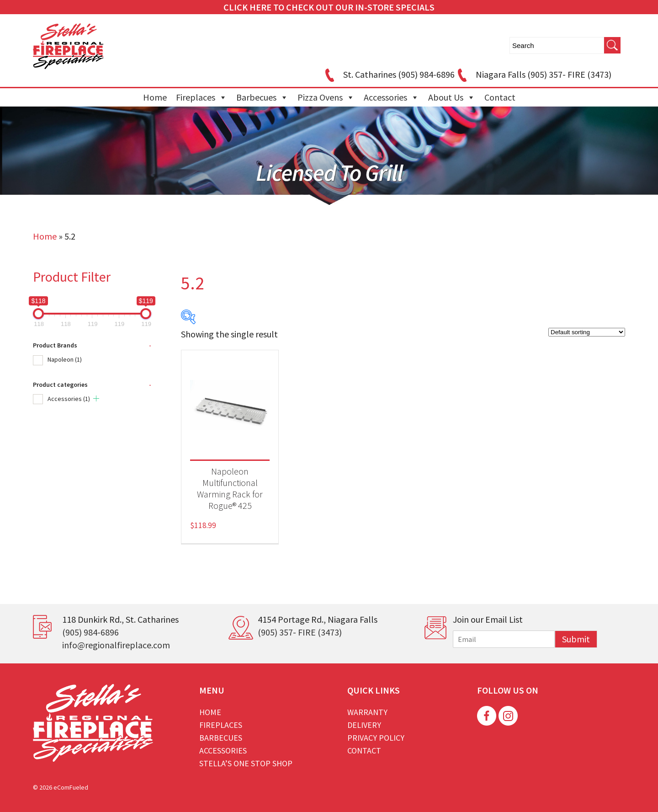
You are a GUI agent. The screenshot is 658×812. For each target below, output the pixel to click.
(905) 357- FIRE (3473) (300, 632)
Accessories (391, 97)
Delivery (364, 725)
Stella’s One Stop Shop (246, 763)
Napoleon (65, 359)
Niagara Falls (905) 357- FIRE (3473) (533, 74)
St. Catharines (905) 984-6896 (388, 74)
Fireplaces (202, 97)
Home (155, 97)
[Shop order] (587, 332)
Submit (576, 639)
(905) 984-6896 (90, 632)
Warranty (367, 712)
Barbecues (262, 97)
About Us (452, 97)
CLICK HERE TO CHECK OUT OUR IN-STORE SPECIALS (329, 7)
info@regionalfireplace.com (116, 645)
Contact (500, 97)
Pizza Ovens (326, 97)
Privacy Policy (376, 738)
